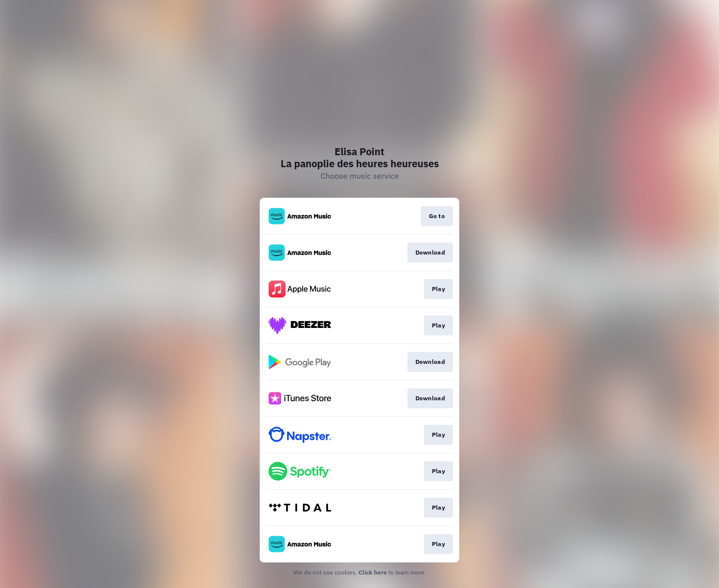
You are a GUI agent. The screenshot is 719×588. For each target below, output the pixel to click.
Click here (373, 572)
